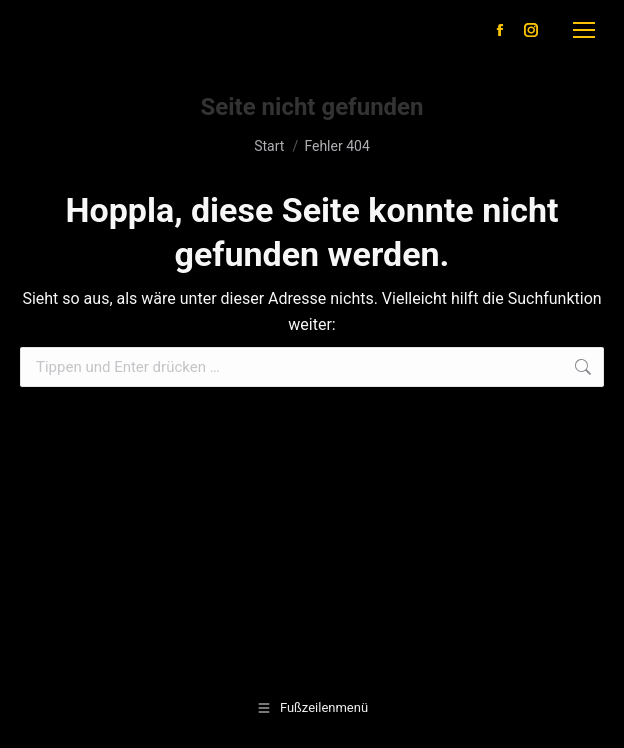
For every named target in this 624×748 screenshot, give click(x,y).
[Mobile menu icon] (584, 30)
